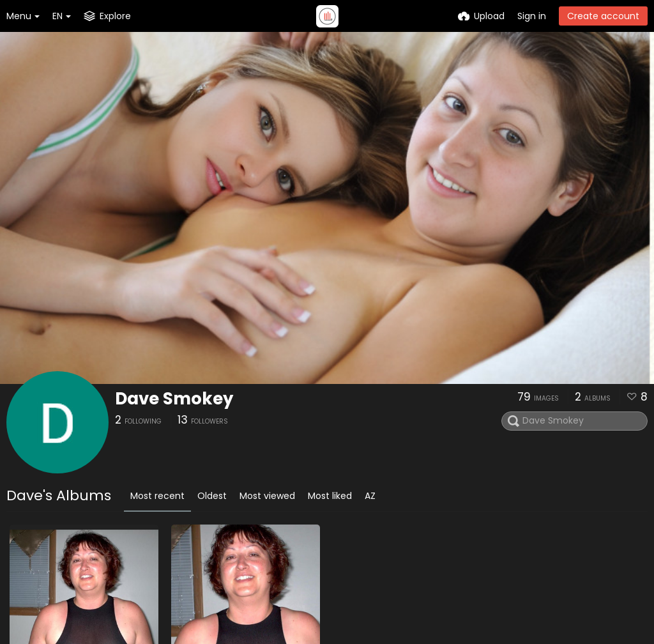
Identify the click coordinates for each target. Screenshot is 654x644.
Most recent (157, 496)
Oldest (212, 496)
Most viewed (267, 496)
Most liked (330, 496)
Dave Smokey (174, 399)
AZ (370, 496)
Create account (603, 16)
